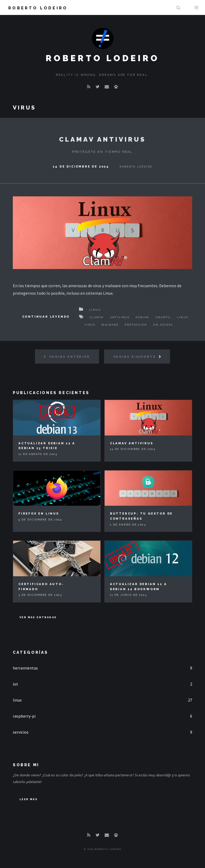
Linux (95, 310)
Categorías (31, 652)
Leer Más (29, 799)
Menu (196, 7)
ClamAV (97, 317)
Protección (136, 325)
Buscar (178, 7)
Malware (110, 325)
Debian (142, 317)
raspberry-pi (24, 716)
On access (163, 325)
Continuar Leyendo (46, 317)
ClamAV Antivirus (102, 139)
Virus (90, 325)
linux (17, 700)
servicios (21, 732)
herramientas (25, 668)
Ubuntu (163, 317)
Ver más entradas (38, 617)
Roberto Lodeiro (38, 8)
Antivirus (120, 317)
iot (15, 684)
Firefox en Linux (39, 513)
